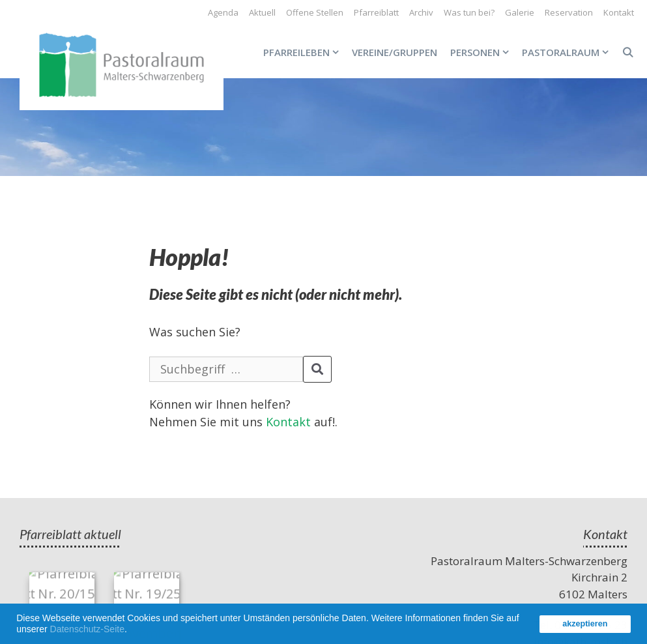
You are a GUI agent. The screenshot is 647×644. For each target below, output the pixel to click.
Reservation (569, 12)
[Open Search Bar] (628, 52)
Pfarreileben (304, 52)
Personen (483, 52)
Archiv (421, 12)
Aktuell (262, 12)
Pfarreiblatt (376, 12)
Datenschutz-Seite (87, 629)
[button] (132, 631)
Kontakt (619, 12)
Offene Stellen (315, 12)
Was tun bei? (469, 12)
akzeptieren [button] (585, 624)
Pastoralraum (568, 52)
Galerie (520, 12)
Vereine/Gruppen (395, 52)
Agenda (223, 12)
